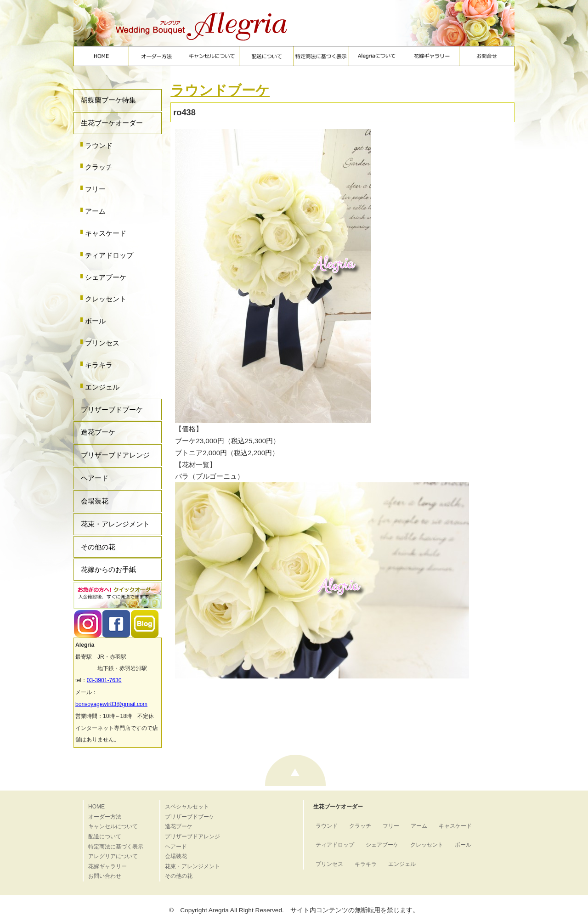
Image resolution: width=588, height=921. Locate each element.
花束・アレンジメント (115, 524)
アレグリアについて (113, 856)
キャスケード (106, 233)
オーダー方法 (105, 817)
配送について (105, 836)
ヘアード (95, 478)
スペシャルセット (187, 807)
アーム (95, 211)
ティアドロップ (109, 255)
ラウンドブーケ (220, 90)
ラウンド (99, 145)
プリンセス (102, 343)
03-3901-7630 (104, 680)
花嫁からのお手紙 (108, 569)
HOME (96, 807)
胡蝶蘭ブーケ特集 (108, 100)
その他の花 (98, 547)
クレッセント (106, 299)
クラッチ (99, 167)
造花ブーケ (98, 432)
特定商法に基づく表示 (116, 847)
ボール (95, 321)
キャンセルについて (113, 826)
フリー (95, 189)
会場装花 (95, 501)
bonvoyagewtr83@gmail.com (111, 704)
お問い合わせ (105, 876)
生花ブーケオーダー (112, 123)
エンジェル (102, 387)
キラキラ (99, 365)
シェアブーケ (106, 277)
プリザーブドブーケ (112, 410)
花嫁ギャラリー (107, 866)
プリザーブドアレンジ (115, 455)
